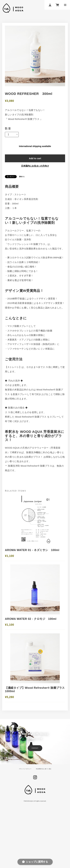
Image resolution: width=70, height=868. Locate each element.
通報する (22, 181)
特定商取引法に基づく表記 (45, 810)
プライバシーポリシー (24, 810)
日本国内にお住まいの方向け (35, 171)
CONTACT (35, 790)
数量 (8, 131)
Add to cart (35, 162)
